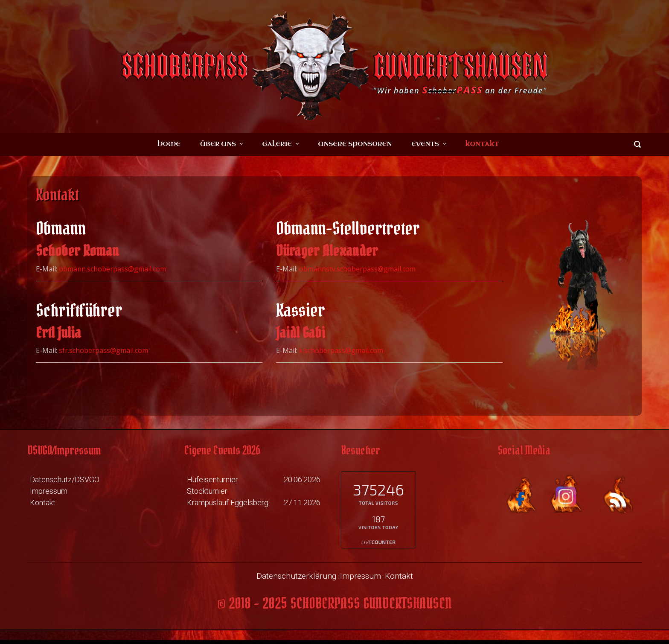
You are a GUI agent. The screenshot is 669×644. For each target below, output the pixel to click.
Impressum (49, 491)
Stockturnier (207, 491)
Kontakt (43, 503)
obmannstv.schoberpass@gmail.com (357, 269)
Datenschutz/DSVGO (65, 479)
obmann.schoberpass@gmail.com (112, 269)
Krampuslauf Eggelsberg (228, 503)
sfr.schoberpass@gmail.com (103, 350)
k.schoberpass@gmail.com (341, 350)
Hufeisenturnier (212, 479)
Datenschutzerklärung (296, 576)
